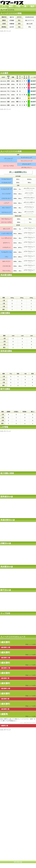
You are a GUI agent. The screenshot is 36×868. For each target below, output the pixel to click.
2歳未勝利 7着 (5, 678)
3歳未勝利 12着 (5, 647)
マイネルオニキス (6, 183)
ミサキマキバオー (6, 198)
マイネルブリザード (6, 189)
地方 (32, 6)
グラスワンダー (26, 164)
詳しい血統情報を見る (18, 172)
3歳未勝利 (5, 642)
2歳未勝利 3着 (5, 709)
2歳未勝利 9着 (5, 699)
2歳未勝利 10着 (5, 688)
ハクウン (6, 203)
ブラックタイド (8, 159)
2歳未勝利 (5, 673)
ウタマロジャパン (6, 212)
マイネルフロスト (6, 179)
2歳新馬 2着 (4, 726)
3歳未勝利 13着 (5, 658)
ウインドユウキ (6, 194)
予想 (18, 6)
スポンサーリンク (5, 31)
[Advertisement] (18, 50)
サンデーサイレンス (26, 158)
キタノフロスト (6, 208)
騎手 (11, 6)
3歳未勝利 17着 (5, 668)
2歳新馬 (33, 105)
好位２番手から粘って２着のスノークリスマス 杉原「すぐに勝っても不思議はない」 (18, 721)
